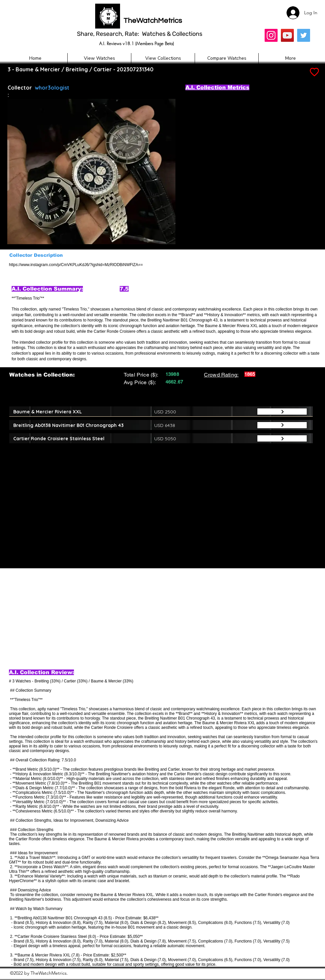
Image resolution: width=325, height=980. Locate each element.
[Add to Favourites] (314, 72)
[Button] (282, 412)
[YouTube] (287, 35)
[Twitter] (304, 35)
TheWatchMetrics (153, 21)
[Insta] (271, 35)
